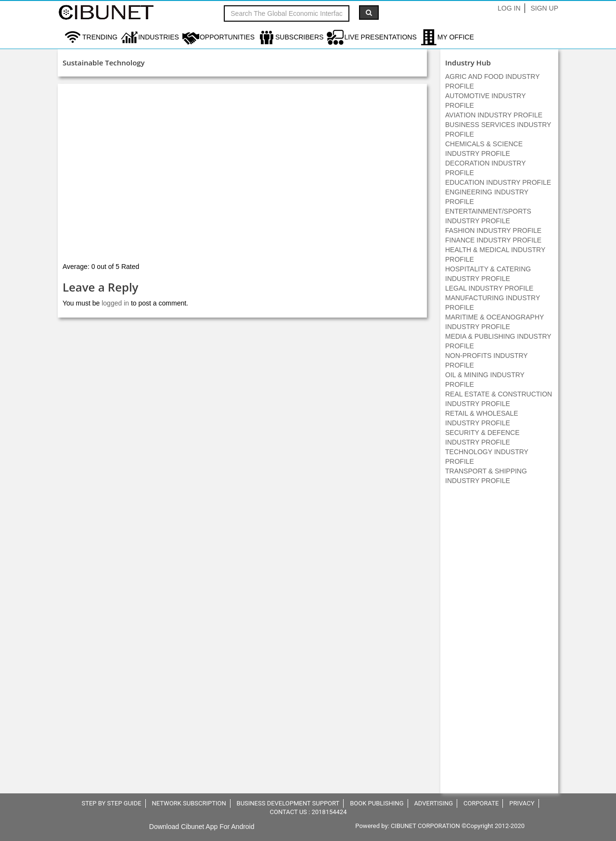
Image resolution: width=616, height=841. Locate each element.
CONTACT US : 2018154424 (308, 812)
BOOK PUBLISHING (377, 803)
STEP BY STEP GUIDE (111, 803)
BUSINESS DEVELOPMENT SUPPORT (288, 803)
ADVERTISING (433, 803)
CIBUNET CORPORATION (425, 826)
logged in (115, 303)
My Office (456, 37)
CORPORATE (481, 803)
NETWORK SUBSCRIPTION (189, 803)
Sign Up (544, 8)
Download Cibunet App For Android (202, 827)
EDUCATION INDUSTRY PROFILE (498, 182)
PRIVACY (522, 803)
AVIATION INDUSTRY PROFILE (494, 115)
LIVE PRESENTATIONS (380, 37)
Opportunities (227, 37)
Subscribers (299, 37)
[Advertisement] (500, 644)
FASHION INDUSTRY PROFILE (493, 230)
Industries (159, 37)
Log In (509, 8)
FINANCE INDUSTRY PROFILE (493, 240)
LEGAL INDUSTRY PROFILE (489, 288)
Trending (100, 37)
